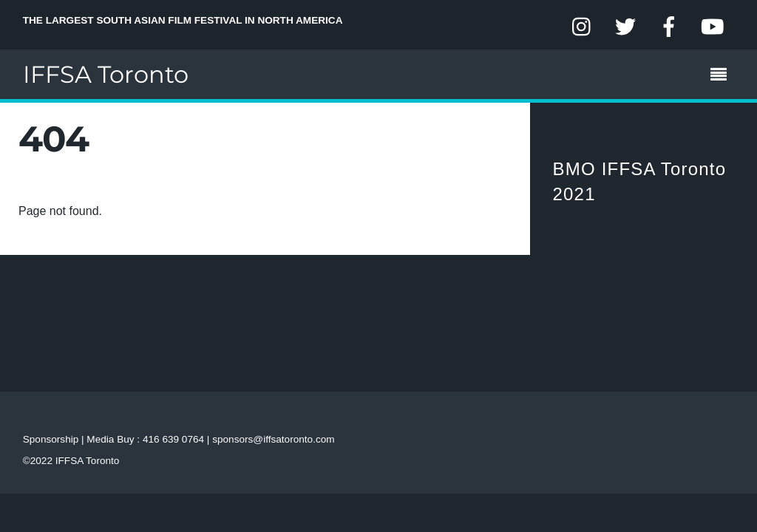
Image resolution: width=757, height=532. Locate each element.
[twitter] (625, 27)
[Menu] (722, 76)
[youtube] (712, 27)
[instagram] (583, 27)
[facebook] (669, 27)
